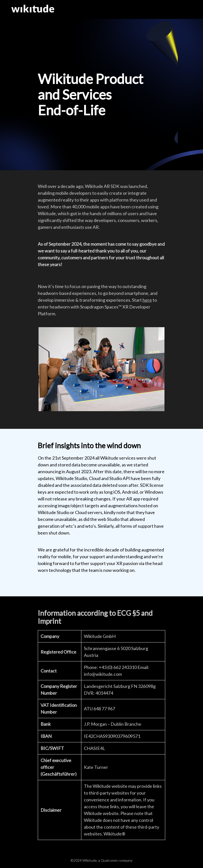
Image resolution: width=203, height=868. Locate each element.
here (147, 300)
